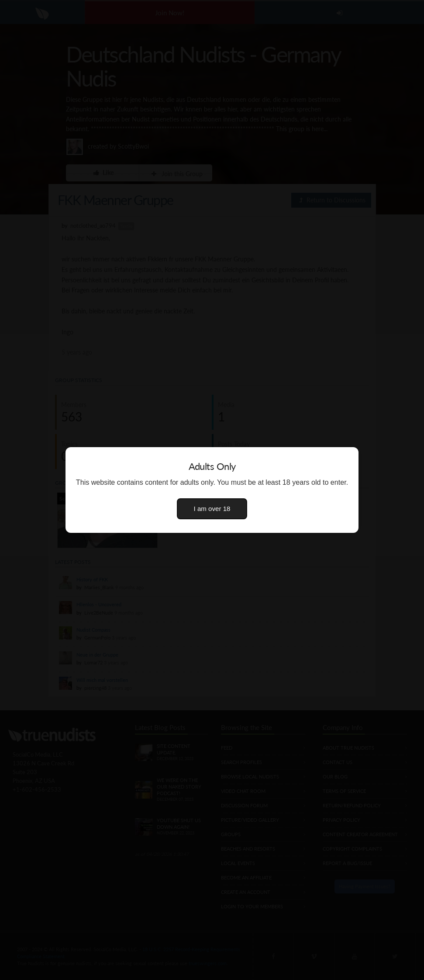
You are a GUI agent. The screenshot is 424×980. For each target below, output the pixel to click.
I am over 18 (212, 509)
